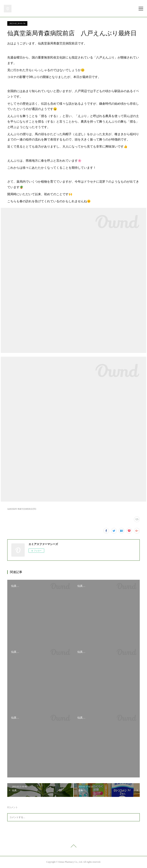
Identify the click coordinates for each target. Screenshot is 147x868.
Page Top (73, 847)
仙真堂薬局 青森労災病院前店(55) (22, 509)
